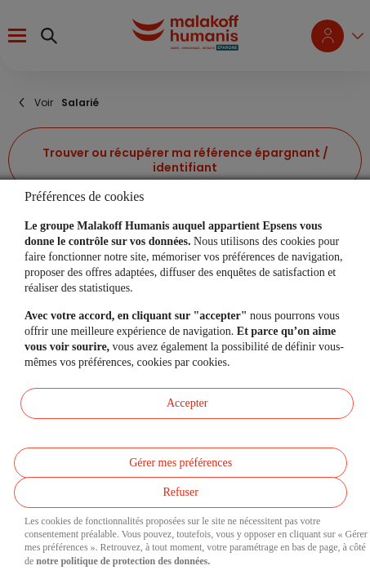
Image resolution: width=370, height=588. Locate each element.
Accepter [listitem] (187, 403)
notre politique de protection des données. (123, 561)
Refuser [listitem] (181, 492)
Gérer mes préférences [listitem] (181, 463)
